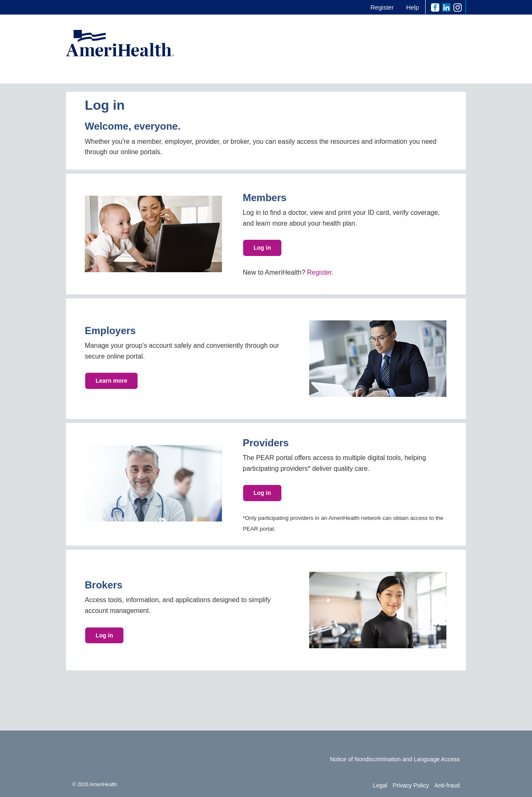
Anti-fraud (447, 785)
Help (413, 7)
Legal (380, 785)
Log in (262, 248)
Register (382, 7)
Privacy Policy (411, 785)
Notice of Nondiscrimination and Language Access (395, 759)
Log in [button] (262, 493)
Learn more (111, 381)
